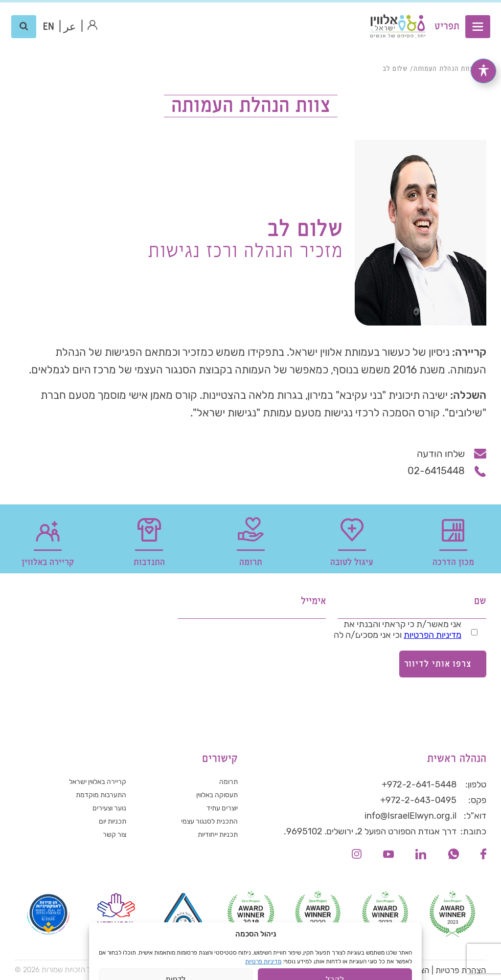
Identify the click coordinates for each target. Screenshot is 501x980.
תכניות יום (113, 821)
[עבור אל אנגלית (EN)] (49, 27)
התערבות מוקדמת (101, 795)
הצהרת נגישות (405, 970)
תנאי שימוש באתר (344, 970)
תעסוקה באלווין (217, 795)
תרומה (228, 782)
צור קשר (114, 835)
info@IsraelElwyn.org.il (410, 816)
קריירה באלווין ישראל (98, 782)
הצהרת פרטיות (461, 970)
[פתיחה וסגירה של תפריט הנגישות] (483, 70)
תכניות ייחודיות (218, 835)
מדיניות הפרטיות (433, 635)
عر (70, 27)
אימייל (313, 601)
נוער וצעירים (109, 808)
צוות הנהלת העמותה (444, 69)
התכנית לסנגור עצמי (209, 821)
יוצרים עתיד (222, 808)
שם (480, 601)
